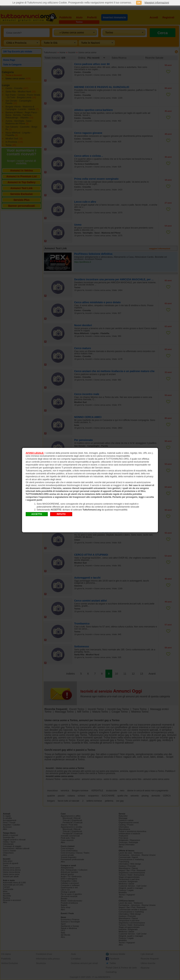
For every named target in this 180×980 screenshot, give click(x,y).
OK (139, 3)
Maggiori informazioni (157, 3)
